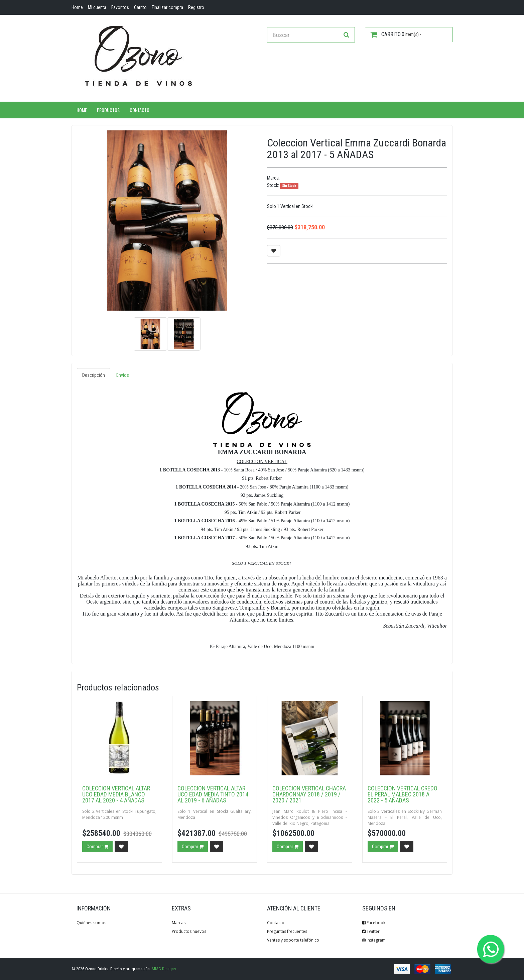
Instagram (374, 940)
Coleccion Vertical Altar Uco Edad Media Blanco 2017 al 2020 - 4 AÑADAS (116, 794)
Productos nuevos (189, 931)
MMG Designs (164, 969)
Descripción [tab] (94, 375)
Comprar (97, 847)
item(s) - (396, 34)
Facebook (374, 923)
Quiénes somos (91, 923)
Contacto (140, 110)
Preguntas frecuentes (287, 931)
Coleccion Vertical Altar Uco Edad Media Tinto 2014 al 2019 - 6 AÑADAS (213, 794)
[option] (167, 221)
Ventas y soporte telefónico (293, 940)
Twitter (371, 931)
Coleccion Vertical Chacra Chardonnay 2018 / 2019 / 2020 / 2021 (309, 794)
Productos (108, 110)
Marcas (179, 923)
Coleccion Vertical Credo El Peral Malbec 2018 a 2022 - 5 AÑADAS (403, 794)
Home (82, 110)
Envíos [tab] (123, 375)
